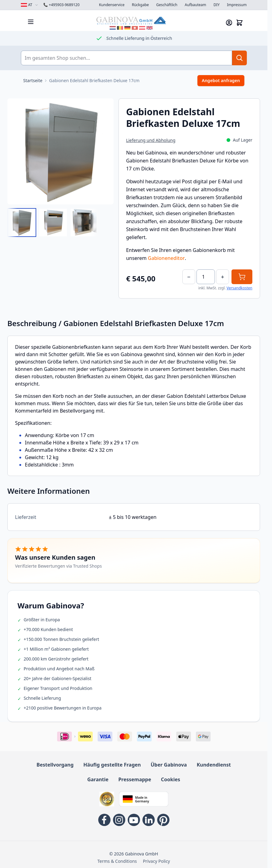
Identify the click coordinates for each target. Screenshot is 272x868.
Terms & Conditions (117, 861)
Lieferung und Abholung (151, 140)
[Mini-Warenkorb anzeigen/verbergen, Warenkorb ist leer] (239, 23)
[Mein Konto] (229, 23)
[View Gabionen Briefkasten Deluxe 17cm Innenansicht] (84, 223)
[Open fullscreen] (60, 151)
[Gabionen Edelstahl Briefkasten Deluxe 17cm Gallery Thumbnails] (53, 223)
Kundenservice (112, 5)
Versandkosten (239, 288)
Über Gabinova (169, 765)
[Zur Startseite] (33, 81)
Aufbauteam (196, 5)
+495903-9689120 (61, 5)
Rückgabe (140, 5)
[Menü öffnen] (31, 22)
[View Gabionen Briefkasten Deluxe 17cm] (22, 223)
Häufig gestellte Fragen (112, 765)
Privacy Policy (156, 861)
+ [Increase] (223, 277)
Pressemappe (135, 779)
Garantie (98, 779)
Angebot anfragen (221, 80)
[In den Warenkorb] (242, 277)
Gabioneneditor (166, 258)
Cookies (171, 779)
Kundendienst (214, 765)
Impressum (237, 5)
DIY (217, 5)
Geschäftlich (167, 5)
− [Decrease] (189, 277)
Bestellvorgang (55, 765)
